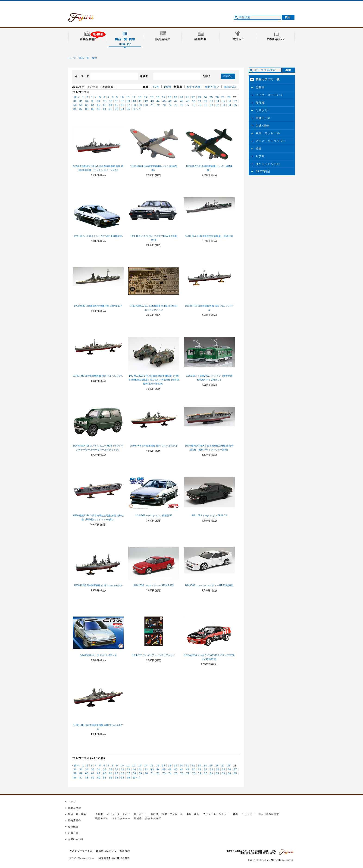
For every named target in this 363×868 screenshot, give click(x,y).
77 (188, 105)
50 (194, 101)
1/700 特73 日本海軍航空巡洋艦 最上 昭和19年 (209, 236)
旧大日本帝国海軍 (269, 814)
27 (223, 97)
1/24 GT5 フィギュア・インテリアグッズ (154, 655)
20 (182, 97)
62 (99, 105)
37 (117, 101)
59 (81, 105)
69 (140, 105)
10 (122, 97)
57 (235, 101)
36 (111, 101)
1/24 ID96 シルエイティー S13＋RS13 (154, 585)
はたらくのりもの (268, 164)
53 (212, 101)
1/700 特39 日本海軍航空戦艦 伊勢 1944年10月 (98, 306)
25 (211, 97)
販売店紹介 (75, 820)
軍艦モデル (263, 118)
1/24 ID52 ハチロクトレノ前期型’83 (154, 516)
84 (230, 105)
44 (158, 101)
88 (87, 109)
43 (152, 101)
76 (182, 105)
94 (123, 109)
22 (193, 97)
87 (81, 109)
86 (75, 109)
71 (152, 105)
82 (217, 105)
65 (117, 105)
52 (206, 101)
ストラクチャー (121, 818)
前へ (77, 97)
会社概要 (73, 827)
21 (187, 97)
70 (146, 105)
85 (235, 105)
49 (188, 101)
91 (105, 109)
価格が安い (212, 87)
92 (111, 109)
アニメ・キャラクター (271, 141)
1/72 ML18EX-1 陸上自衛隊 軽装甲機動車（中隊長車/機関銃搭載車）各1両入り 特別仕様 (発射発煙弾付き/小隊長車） (154, 380)
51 (200, 101)
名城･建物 (263, 126)
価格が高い (231, 87)
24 (205, 97)
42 (146, 101)
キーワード (82, 76)
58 (75, 105)
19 (176, 97)
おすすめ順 (194, 87)
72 (158, 105)
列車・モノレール (268, 133)
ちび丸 (260, 156)
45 (164, 101)
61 (93, 105)
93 (117, 109)
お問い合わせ (76, 839)
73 (164, 105)
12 (134, 97)
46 (170, 101)
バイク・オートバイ (269, 95)
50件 (156, 87)
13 (140, 97)
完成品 (138, 818)
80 (206, 105)
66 (123, 105)
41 (140, 101)
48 (182, 101)
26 (217, 97)
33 (93, 101)
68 (134, 105)
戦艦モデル (102, 818)
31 (81, 101)
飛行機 (260, 103)
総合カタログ (153, 818)
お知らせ (73, 833)
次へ (135, 109)
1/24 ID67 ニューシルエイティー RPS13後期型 (209, 585)
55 (224, 101)
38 (123, 101)
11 (128, 97)
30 (75, 101)
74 (170, 105)
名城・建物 (193, 814)
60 (87, 105)
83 (224, 105)
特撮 (259, 149)
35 (105, 101)
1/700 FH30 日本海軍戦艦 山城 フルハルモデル (98, 585)
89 (93, 109)
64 (111, 105)
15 (152, 97)
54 (217, 101)
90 (99, 109)
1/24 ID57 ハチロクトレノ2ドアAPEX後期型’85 (98, 236)
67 (129, 105)
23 (199, 97)
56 (230, 101)
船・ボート (140, 814)
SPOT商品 (263, 171)
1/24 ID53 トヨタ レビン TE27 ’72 (209, 516)
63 (105, 105)
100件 (168, 87)
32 (87, 101)
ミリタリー (263, 110)
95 (129, 109)
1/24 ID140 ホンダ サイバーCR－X (98, 655)
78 (194, 105)
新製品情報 (75, 808)
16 (158, 97)
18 (170, 97)
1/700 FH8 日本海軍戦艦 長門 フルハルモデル (154, 446)
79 (200, 105)
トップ (72, 58)
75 (176, 105)
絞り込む (228, 76)
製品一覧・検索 (88, 58)
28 (229, 97)
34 (99, 101)
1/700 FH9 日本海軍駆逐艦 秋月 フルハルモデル (98, 376)
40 (134, 101)
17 (164, 97)
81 (212, 105)
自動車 (260, 87)
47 (176, 101)
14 (146, 97)
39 (129, 101)
